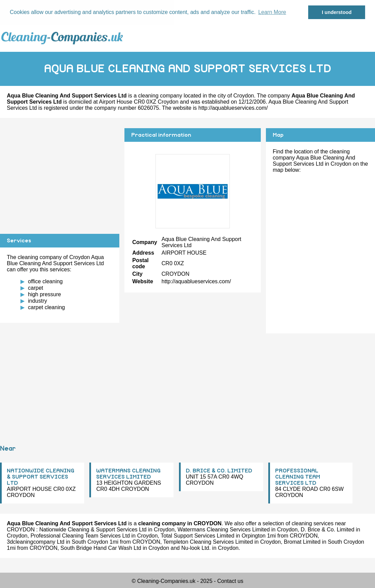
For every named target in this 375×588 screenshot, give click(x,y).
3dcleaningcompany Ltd (36, 542)
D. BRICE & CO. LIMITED (219, 471)
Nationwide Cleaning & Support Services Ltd (93, 530)
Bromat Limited (302, 542)
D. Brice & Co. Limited (327, 530)
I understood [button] (337, 12)
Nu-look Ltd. (196, 548)
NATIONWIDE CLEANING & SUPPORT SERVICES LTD (41, 477)
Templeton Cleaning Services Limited (208, 542)
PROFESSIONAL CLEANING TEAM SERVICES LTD (298, 477)
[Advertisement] (60, 176)
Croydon (244, 96)
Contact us (230, 581)
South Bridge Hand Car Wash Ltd (101, 548)
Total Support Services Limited (197, 536)
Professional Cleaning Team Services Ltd (80, 536)
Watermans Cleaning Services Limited (224, 530)
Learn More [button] (272, 12)
